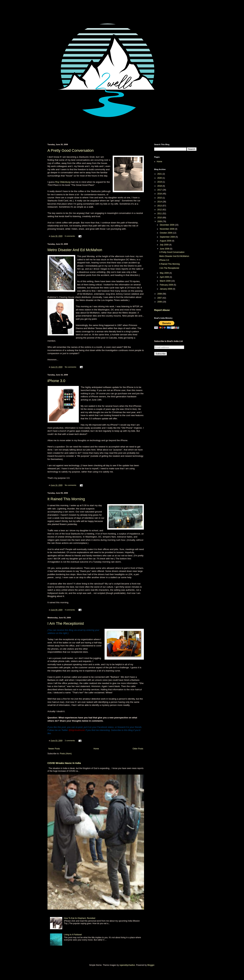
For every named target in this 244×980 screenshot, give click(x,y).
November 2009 (167, 229)
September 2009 (168, 237)
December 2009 (167, 225)
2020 (160, 178)
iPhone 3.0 (56, 381)
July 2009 (164, 245)
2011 (160, 214)
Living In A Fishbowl (73, 935)
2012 (160, 210)
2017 (160, 190)
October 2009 (166, 233)
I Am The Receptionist (66, 623)
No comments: (71, 367)
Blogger (151, 965)
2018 (160, 186)
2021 (160, 174)
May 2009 (165, 273)
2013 (160, 206)
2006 (160, 302)
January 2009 (166, 289)
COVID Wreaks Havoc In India (64, 763)
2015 (160, 198)
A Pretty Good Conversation (71, 150)
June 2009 (165, 249)
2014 (160, 202)
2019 (160, 182)
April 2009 (165, 277)
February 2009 (167, 285)
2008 (160, 294)
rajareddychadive (127, 965)
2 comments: (70, 741)
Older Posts (138, 749)
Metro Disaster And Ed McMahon (75, 250)
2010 (160, 218)
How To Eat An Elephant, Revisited (80, 918)
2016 (160, 194)
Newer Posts (54, 749)
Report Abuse (162, 310)
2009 (160, 222)
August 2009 (166, 241)
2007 (160, 298)
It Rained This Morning (66, 499)
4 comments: (70, 610)
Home (96, 749)
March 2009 (165, 281)
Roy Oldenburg (63, 182)
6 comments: (70, 236)
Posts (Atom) (66, 754)
